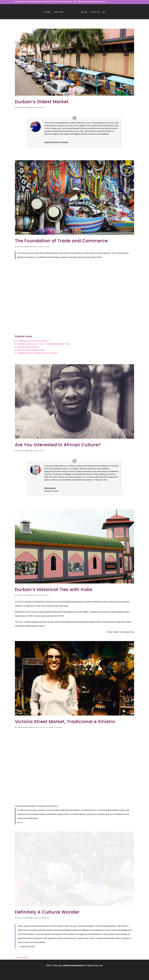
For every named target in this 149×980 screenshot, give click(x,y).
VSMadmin (20, 107)
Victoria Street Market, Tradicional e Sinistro (65, 722)
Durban (36, 107)
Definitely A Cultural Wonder (47, 912)
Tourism (42, 107)
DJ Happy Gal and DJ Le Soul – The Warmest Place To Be (43, 344)
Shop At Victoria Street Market (31, 350)
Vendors (47, 247)
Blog (84, 12)
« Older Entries (21, 958)
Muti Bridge (42, 918)
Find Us (95, 12)
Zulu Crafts (58, 727)
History (59, 12)
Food (41, 727)
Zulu (48, 918)
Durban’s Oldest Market (42, 102)
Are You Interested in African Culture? (58, 445)
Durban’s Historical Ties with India (54, 589)
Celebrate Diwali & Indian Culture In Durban (37, 353)
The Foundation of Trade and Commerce (61, 241)
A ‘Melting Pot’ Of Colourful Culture (33, 341)
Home (47, 12)
